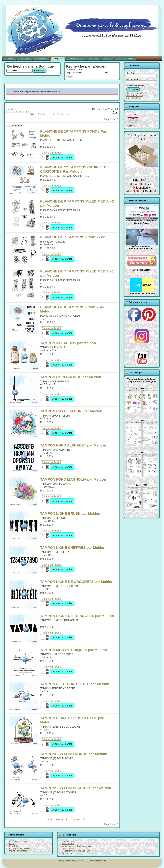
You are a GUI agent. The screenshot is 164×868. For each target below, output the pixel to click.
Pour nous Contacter (19, 851)
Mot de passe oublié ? (136, 93)
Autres (107, 59)
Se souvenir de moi (135, 86)
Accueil (10, 59)
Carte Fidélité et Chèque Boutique (78, 846)
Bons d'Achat (68, 848)
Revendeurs (67, 853)
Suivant (60, 114)
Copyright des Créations (20, 848)
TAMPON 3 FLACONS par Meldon (68, 343)
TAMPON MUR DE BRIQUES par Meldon (74, 650)
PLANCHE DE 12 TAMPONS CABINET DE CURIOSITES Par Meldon (75, 169)
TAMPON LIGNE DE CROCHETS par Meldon (77, 582)
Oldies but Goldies (125, 59)
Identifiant (131, 73)
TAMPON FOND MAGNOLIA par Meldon (73, 479)
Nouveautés (41, 59)
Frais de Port (68, 844)
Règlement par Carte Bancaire (76, 851)
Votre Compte (68, 841)
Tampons (58, 59)
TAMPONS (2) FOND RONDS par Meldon (74, 754)
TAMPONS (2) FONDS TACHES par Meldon (76, 788)
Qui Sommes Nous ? (19, 841)
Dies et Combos (76, 59)
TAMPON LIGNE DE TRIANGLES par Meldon (77, 616)
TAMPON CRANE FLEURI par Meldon (71, 411)
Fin (67, 114)
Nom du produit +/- (16, 112)
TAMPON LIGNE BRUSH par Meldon (70, 513)
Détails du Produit (51, 153)
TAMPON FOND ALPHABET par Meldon (73, 445)
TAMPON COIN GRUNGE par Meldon (71, 377)
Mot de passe (132, 79)
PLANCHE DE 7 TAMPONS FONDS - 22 (72, 237)
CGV (12, 844)
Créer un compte (134, 98)
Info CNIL (14, 846)
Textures (94, 59)
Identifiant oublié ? (135, 95)
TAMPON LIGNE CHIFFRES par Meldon (73, 548)
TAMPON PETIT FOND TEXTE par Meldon (75, 684)
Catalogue (24, 59)
